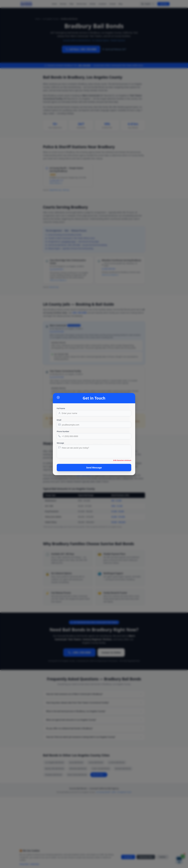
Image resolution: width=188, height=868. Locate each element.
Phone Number (63, 431)
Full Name (61, 408)
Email (59, 420)
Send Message (94, 468)
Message (60, 443)
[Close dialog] (58, 397)
